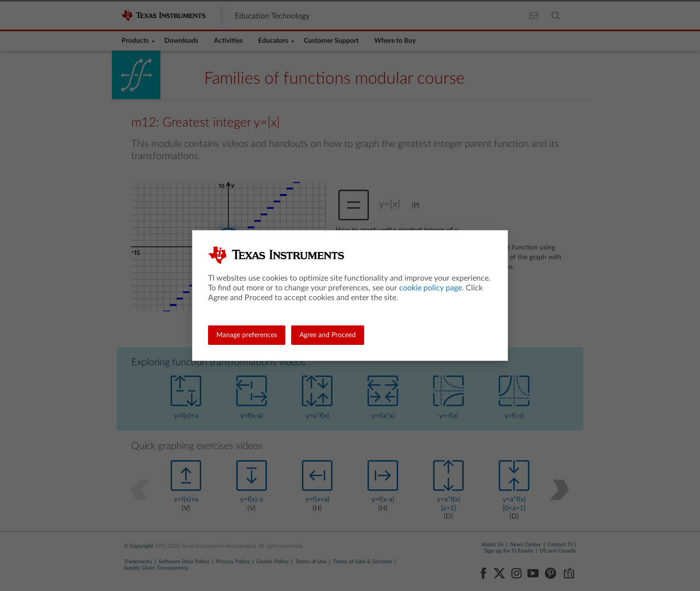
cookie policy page (430, 288)
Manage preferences (247, 335)
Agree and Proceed (328, 335)
